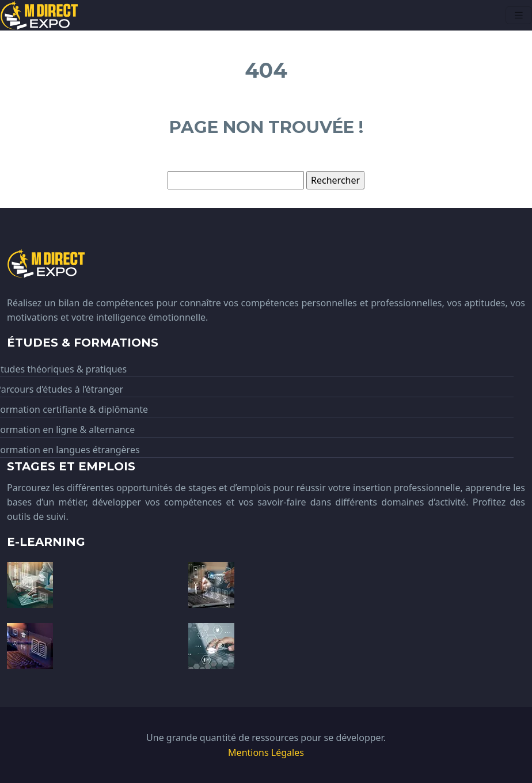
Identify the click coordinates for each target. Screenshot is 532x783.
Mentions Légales (266, 752)
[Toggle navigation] (519, 15)
